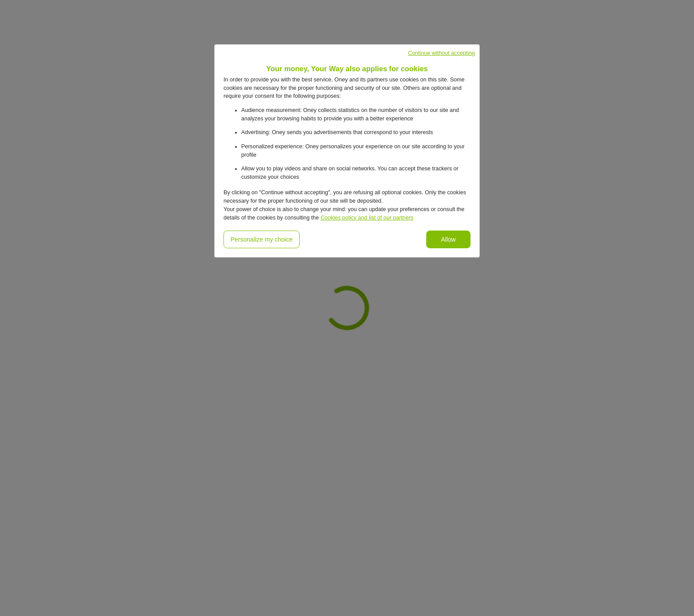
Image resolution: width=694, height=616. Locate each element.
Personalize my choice (262, 239)
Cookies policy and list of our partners (367, 218)
